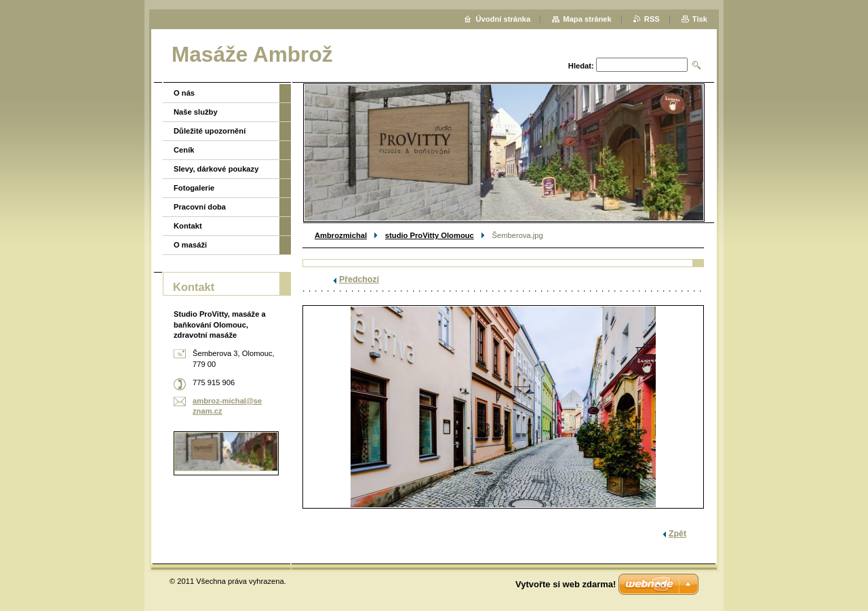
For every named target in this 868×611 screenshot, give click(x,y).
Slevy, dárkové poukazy (216, 169)
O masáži (190, 245)
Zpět (677, 534)
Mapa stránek (587, 19)
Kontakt (188, 226)
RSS (652, 19)
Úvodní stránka (503, 19)
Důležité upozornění (210, 131)
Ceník (184, 150)
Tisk (700, 19)
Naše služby (196, 112)
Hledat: (581, 66)
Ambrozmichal (341, 235)
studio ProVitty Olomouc (430, 235)
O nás (184, 93)
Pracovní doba (200, 207)
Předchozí (359, 279)
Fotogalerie (194, 188)
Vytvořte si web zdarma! (566, 584)
